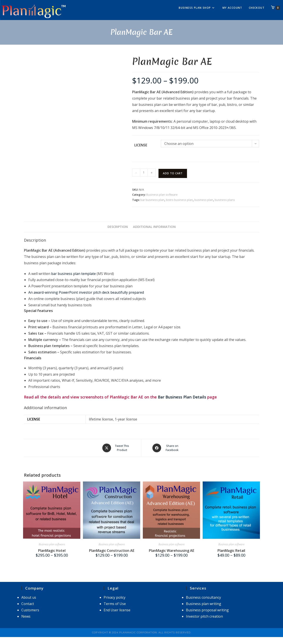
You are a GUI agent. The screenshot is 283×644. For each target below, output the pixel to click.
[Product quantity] (144, 173)
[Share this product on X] (116, 448)
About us (29, 597)
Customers (30, 610)
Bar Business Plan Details (182, 397)
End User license (117, 610)
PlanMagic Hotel (52, 551)
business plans (225, 200)
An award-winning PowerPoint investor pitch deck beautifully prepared (86, 292)
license (141, 145)
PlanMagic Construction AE (112, 551)
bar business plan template (73, 274)
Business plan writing (204, 604)
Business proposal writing (207, 610)
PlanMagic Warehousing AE (172, 551)
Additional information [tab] (154, 227)
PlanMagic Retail (231, 551)
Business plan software (162, 195)
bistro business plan (179, 200)
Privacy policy (115, 597)
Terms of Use (115, 604)
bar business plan (152, 200)
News (26, 616)
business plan (204, 200)
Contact (28, 604)
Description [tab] (118, 227)
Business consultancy (203, 597)
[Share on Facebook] (166, 448)
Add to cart (173, 173)
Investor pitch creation (204, 616)
